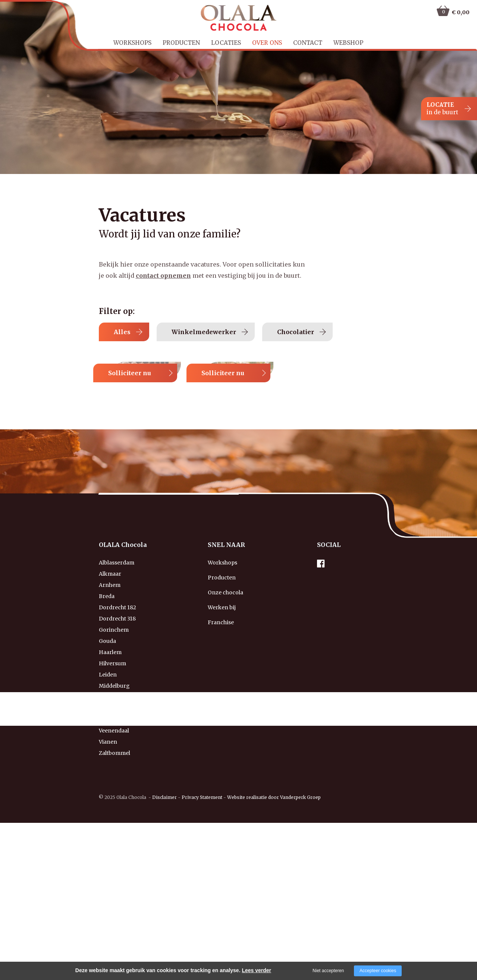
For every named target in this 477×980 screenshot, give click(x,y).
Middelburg (114, 832)
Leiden (108, 821)
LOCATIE (443, 109)
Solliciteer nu (316, 395)
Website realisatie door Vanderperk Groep (274, 943)
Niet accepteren (328, 971)
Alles (136, 332)
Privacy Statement (202, 943)
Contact (308, 43)
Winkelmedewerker (231, 332)
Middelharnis (116, 843)
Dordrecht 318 (117, 765)
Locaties (226, 43)
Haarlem (110, 798)
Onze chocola (225, 738)
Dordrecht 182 (117, 753)
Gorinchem (114, 776)
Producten (181, 43)
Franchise (221, 768)
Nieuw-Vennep (118, 854)
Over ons (267, 43)
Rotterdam (113, 865)
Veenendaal (114, 877)
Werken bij (222, 753)
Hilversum (112, 809)
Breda (107, 742)
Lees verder (256, 970)
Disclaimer (164, 943)
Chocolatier (326, 332)
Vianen (108, 888)
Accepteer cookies (378, 971)
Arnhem (110, 731)
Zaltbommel (114, 899)
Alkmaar (110, 720)
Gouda (107, 787)
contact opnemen (163, 276)
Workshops (132, 43)
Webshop (348, 43)
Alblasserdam (117, 709)
